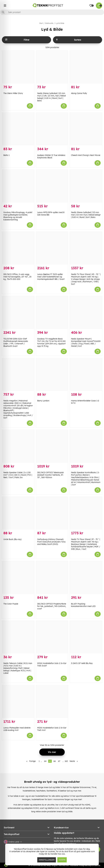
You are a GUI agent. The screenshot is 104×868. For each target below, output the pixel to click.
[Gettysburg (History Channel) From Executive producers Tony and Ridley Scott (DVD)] (52, 513)
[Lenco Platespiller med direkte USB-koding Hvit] (18, 702)
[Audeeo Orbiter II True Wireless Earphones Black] (52, 129)
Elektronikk (49, 23)
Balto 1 (6, 155)
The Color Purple (11, 604)
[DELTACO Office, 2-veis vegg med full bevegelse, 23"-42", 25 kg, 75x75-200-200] (18, 248)
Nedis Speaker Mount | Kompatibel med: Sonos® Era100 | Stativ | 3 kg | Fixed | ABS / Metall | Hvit (86, 342)
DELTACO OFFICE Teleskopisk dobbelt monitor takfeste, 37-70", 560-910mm (51, 475)
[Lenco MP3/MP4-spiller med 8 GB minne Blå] (52, 186)
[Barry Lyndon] (52, 375)
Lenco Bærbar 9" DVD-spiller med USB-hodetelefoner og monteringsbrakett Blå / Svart (51, 277)
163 (66, 761)
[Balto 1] (18, 129)
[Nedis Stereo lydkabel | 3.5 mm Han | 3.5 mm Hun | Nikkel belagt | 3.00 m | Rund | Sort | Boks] (86, 186)
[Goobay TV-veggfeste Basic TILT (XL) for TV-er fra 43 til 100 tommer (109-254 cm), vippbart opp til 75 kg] (52, 313)
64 (45, 761)
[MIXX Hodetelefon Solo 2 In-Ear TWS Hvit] (52, 702)
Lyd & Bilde (60, 23)
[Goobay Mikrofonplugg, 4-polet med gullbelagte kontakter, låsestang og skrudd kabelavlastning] (18, 186)
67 (59, 761)
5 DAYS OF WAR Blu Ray (82, 663)
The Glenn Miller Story (13, 93)
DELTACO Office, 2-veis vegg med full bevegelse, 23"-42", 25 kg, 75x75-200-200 (17, 277)
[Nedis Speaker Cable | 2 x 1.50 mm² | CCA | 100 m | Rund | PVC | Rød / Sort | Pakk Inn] (18, 446)
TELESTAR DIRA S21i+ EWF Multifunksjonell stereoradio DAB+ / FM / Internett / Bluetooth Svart (16, 342)
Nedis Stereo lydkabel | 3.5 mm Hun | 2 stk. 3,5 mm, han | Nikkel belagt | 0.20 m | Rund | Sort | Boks (52, 97)
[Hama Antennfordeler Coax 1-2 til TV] (86, 375)
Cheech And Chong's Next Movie (86, 155)
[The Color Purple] (18, 578)
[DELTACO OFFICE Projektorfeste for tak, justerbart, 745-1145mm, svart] (52, 578)
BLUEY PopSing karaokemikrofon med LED (83, 605)
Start (41, 23)
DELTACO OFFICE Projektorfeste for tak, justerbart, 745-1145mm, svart (52, 606)
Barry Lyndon (43, 401)
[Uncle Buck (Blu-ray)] (18, 513)
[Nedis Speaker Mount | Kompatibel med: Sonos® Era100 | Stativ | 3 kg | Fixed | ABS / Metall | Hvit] (86, 313)
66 (55, 761)
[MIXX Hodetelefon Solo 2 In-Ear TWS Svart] (52, 637)
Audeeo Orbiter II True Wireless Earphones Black (51, 156)
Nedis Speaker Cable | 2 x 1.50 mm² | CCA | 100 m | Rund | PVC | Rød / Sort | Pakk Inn (18, 475)
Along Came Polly (79, 93)
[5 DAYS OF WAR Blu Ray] (86, 637)
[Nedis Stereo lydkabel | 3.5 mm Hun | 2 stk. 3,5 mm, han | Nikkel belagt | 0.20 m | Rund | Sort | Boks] (52, 67)
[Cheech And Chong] (86, 129)
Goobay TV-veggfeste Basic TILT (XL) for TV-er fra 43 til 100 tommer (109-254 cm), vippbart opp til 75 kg (51, 342)
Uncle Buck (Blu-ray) (12, 539)
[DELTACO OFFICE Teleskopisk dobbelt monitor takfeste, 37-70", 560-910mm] (52, 446)
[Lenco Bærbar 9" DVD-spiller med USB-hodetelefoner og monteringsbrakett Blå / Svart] (52, 248)
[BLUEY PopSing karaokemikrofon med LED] (86, 578)
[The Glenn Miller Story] (18, 67)
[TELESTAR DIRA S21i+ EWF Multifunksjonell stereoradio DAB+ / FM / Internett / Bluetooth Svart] (18, 313)
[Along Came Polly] (86, 67)
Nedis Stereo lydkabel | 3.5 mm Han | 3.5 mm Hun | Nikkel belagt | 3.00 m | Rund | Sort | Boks (86, 215)
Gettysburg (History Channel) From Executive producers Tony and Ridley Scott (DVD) (51, 542)
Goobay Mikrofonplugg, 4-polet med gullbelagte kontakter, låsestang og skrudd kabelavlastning (18, 216)
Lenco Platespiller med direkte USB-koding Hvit (17, 729)
